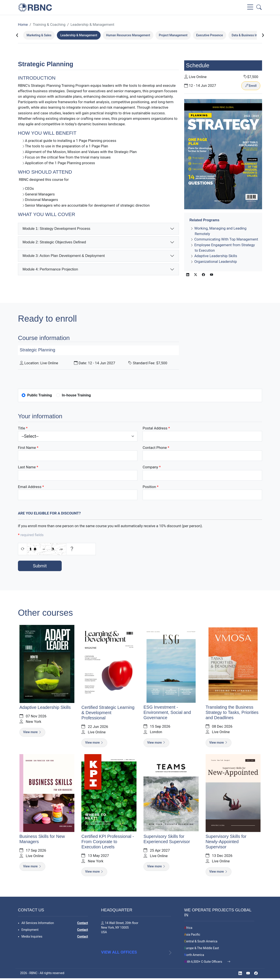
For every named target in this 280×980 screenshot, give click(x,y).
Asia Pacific (192, 935)
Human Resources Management (128, 35)
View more (32, 732)
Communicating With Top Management (226, 239)
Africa (188, 929)
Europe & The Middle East (202, 949)
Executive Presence (210, 35)
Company (150, 467)
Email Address (30, 487)
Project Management (173, 35)
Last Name (27, 467)
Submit (40, 566)
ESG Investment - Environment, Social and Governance (167, 713)
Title (22, 428)
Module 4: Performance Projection (50, 269)
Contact (83, 924)
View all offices (119, 957)
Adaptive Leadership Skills (216, 256)
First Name (27, 448)
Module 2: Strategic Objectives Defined (54, 242)
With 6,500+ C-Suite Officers (204, 963)
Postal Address (155, 428)
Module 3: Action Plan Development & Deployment (64, 256)
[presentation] (17, 35)
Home (23, 24)
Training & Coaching (49, 24)
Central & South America (201, 942)
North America (194, 956)
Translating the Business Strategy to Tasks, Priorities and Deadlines (232, 713)
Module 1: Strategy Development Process (56, 229)
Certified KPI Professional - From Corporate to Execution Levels (107, 842)
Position (149, 487)
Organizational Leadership (216, 262)
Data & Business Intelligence (251, 35)
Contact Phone (155, 448)
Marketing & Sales (39, 35)
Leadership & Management (92, 24)
